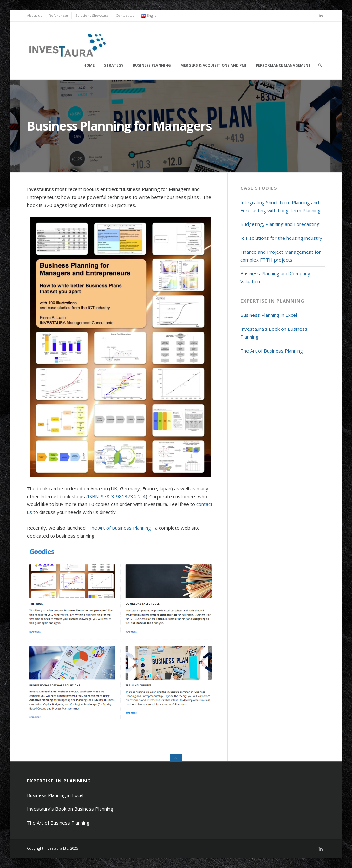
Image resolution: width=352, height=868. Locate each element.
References (59, 15)
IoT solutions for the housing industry (281, 238)
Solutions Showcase (92, 15)
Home (89, 65)
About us (34, 15)
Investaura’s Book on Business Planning (70, 809)
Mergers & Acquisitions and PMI (213, 65)
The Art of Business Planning (120, 528)
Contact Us (125, 15)
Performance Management (283, 65)
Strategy (114, 65)
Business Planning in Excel (269, 315)
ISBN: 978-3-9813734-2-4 (117, 496)
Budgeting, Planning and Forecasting (280, 224)
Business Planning (152, 65)
